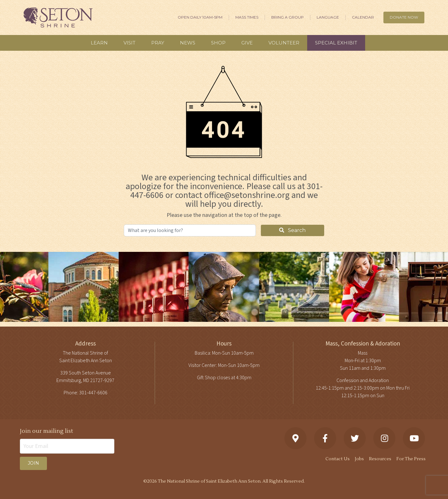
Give (247, 43)
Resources (380, 459)
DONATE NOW (404, 17)
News (188, 43)
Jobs (359, 459)
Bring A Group (287, 17)
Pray (158, 43)
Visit (129, 43)
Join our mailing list (46, 431)
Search (292, 230)
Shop (218, 43)
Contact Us (338, 459)
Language (328, 17)
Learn (99, 43)
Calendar (363, 17)
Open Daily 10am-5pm (200, 17)
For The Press (411, 459)
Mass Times (247, 17)
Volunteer (284, 43)
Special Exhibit (336, 43)
